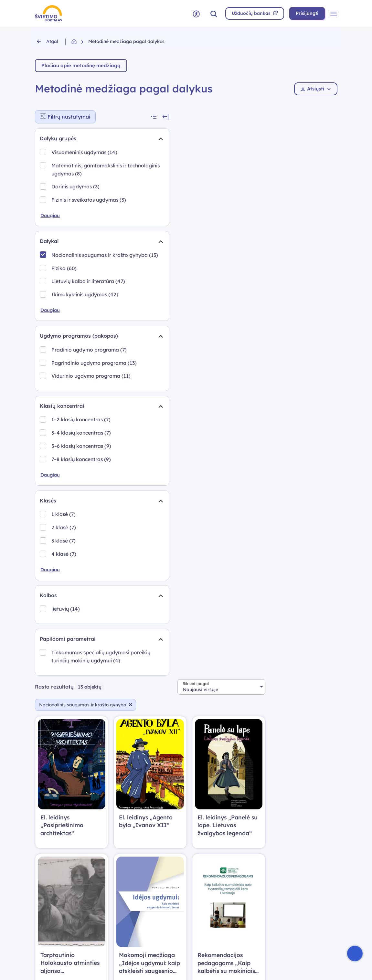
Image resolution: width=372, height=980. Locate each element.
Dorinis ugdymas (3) (76, 203)
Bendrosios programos (62, 860)
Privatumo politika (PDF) (142, 871)
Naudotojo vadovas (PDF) (143, 860)
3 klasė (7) (64, 623)
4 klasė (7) (64, 637)
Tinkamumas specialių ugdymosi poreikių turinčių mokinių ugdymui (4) (84, 745)
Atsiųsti (316, 89)
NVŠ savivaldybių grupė (223, 884)
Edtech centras (53, 922)
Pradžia (44, 838)
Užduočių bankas (55, 889)
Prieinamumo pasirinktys (146, 915)
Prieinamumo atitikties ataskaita (298, 857)
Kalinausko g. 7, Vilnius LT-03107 (221, 842)
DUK (118, 838)
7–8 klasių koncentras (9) (82, 541)
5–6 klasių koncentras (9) (82, 528)
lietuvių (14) (66, 693)
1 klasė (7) (64, 597)
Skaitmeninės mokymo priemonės (62, 875)
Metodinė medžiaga (59, 900)
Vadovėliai (48, 911)
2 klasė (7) (64, 610)
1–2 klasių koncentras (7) (82, 501)
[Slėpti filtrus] (119, 117)
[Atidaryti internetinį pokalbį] (355, 954)
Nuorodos (124, 893)
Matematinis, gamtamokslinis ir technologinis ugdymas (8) (84, 182)
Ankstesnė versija (215, 873)
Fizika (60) (65, 302)
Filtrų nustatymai (68, 115)
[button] (214, 13)
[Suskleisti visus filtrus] (108, 117)
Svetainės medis (132, 882)
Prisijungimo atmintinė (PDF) (147, 849)
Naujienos (47, 849)
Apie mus (123, 904)
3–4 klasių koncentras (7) (82, 514)
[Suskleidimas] (113, 139)
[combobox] (293, 117)
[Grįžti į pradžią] (80, 42)
